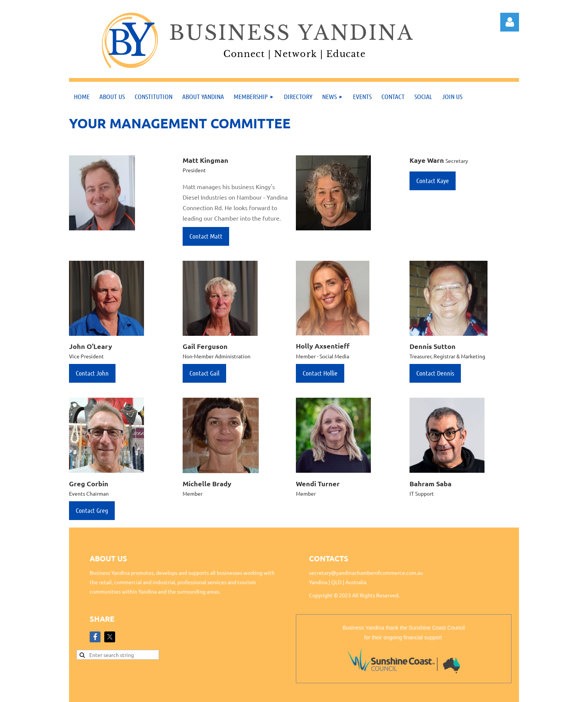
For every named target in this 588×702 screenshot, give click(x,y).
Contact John (92, 373)
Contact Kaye (433, 180)
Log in (510, 22)
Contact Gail (204, 373)
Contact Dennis (435, 373)
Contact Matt (206, 236)
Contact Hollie (320, 373)
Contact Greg (92, 510)
